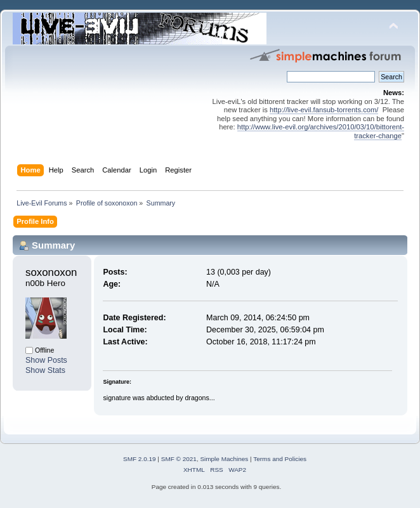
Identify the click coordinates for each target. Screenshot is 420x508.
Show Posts (46, 360)
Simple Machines (224, 459)
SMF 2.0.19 (140, 459)
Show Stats (45, 370)
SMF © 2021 (179, 459)
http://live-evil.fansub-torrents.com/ (324, 110)
